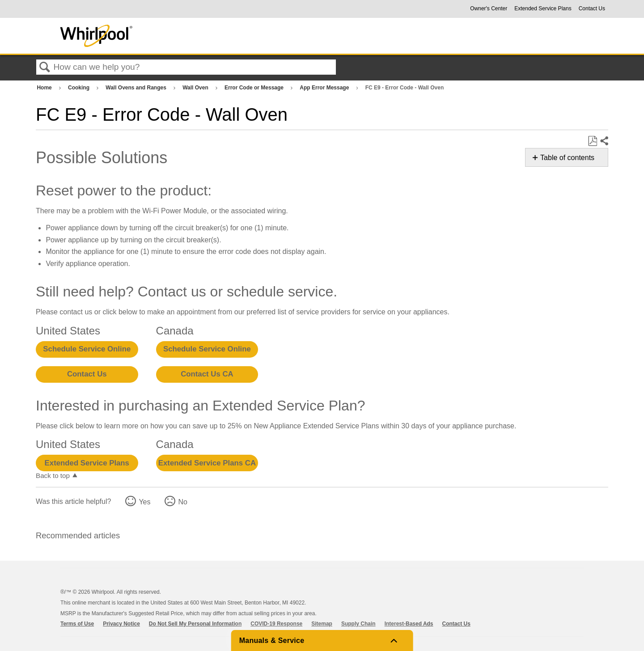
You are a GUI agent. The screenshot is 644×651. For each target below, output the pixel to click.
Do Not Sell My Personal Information (195, 624)
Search (45, 68)
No (182, 502)
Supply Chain (358, 624)
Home (45, 88)
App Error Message (325, 88)
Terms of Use (77, 624)
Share (604, 141)
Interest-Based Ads (409, 624)
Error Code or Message (255, 88)
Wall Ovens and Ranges (137, 88)
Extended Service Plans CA (207, 463)
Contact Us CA (207, 374)
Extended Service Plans (543, 8)
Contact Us (592, 8)
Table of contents (567, 158)
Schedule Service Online (87, 349)
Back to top (53, 476)
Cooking (79, 88)
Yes (144, 502)
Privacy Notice (121, 624)
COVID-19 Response (276, 624)
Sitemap (322, 624)
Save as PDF (592, 141)
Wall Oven (196, 88)
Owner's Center (489, 8)
